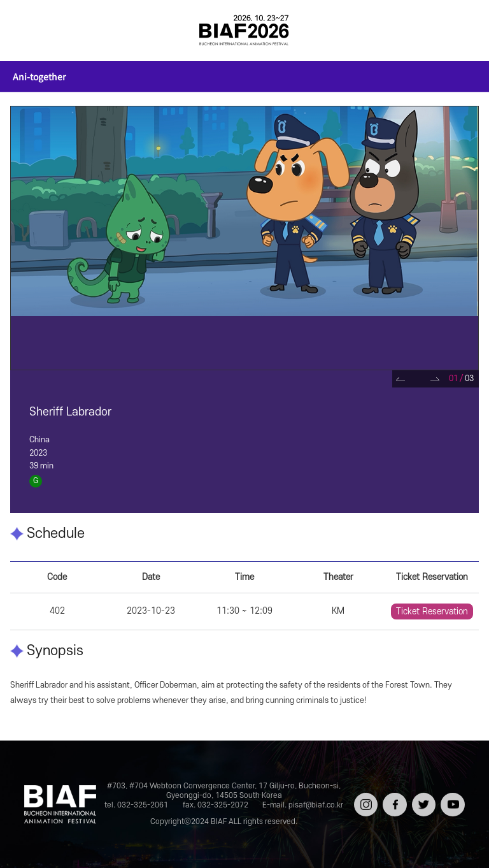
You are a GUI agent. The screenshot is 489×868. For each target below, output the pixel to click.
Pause (418, 379)
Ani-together (39, 76)
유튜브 (451, 797)
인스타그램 (365, 801)
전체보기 (28, 30)
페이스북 (393, 801)
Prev (401, 379)
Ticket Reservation (432, 611)
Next (435, 379)
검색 (461, 30)
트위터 (422, 797)
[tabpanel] (244, 238)
